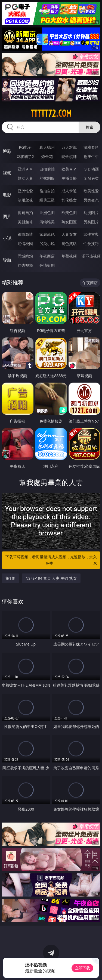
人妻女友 (69, 234)
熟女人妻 (25, 178)
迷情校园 (25, 244)
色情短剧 (47, 265)
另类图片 (91, 222)
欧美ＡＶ (69, 169)
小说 (7, 238)
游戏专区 (91, 147)
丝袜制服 (47, 178)
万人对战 (69, 147)
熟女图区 (69, 222)
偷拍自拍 (47, 191)
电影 (7, 195)
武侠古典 (91, 234)
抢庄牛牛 (91, 156)
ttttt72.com (51, 113)
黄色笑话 (69, 244)
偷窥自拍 (25, 213)
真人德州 (47, 147)
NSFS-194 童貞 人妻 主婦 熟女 (51, 578)
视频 (7, 173)
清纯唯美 (47, 222)
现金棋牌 (69, 156)
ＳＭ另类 (91, 178)
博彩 (7, 151)
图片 (7, 216)
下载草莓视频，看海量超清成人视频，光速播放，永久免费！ (52, 560)
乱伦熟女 (69, 200)
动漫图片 (91, 213)
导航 (7, 260)
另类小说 (47, 244)
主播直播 (69, 178)
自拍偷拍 (47, 169)
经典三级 (47, 200)
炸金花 (47, 156)
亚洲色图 (47, 213)
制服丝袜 (25, 200)
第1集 (10, 578)
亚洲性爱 (25, 191)
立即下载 (82, 968)
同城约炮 (25, 256)
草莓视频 (69, 256)
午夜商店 (47, 256)
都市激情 (25, 234)
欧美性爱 (91, 191)
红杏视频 (25, 265)
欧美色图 (69, 213)
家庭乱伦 (47, 234)
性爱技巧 (91, 244)
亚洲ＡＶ (25, 169)
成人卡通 (69, 191)
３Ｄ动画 (91, 169)
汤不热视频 (91, 256)
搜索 (89, 127)
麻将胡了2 (25, 156)
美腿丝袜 (25, 222)
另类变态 (91, 200)
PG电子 (25, 147)
